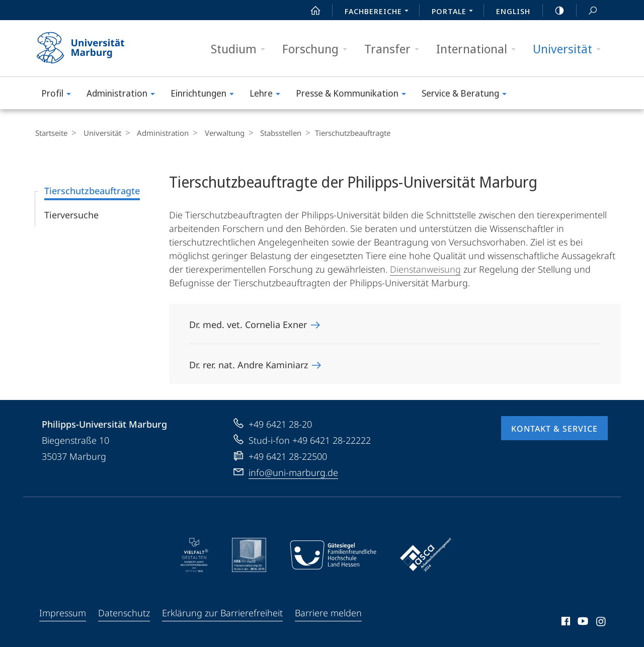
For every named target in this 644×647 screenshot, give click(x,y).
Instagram (601, 623)
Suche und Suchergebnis (587, 11)
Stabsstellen (270, 133)
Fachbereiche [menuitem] (379, 12)
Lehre (268, 95)
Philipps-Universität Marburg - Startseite (89, 48)
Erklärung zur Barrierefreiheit (222, 613)
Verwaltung (216, 133)
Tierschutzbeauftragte (92, 191)
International (479, 49)
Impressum (63, 613)
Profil (59, 95)
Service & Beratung (467, 95)
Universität (570, 49)
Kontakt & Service (554, 429)
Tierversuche (71, 215)
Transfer (395, 49)
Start (310, 11)
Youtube (582, 623)
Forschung (318, 49)
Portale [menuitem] (455, 12)
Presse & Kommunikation (354, 95)
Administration (124, 95)
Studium (241, 49)
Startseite (51, 133)
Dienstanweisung (425, 269)
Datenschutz (124, 613)
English (513, 11)
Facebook (565, 623)
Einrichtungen (206, 95)
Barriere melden (328, 613)
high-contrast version (554, 11)
